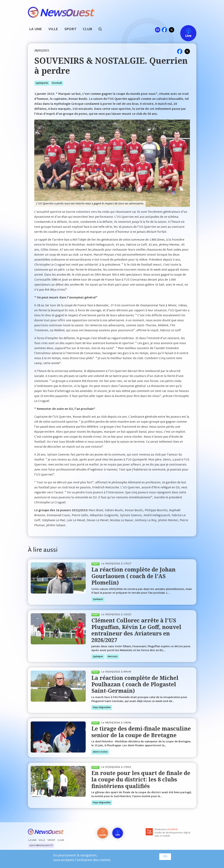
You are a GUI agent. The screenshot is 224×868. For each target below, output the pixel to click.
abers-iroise (100, 752)
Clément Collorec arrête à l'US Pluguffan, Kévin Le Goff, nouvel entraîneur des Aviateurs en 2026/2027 (136, 630)
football (57, 83)
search (102, 30)
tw (172, 30)
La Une (36, 29)
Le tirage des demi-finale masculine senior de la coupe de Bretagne (141, 732)
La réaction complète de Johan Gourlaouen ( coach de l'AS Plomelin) (134, 576)
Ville (53, 29)
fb (164, 30)
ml (158, 30)
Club (87, 29)
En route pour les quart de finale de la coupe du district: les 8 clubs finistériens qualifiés (141, 779)
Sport (70, 29)
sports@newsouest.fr (41, 846)
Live (185, 30)
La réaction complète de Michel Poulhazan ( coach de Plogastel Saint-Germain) (135, 684)
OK (165, 857)
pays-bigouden (102, 708)
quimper (98, 599)
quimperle (42, 83)
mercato (113, 657)
